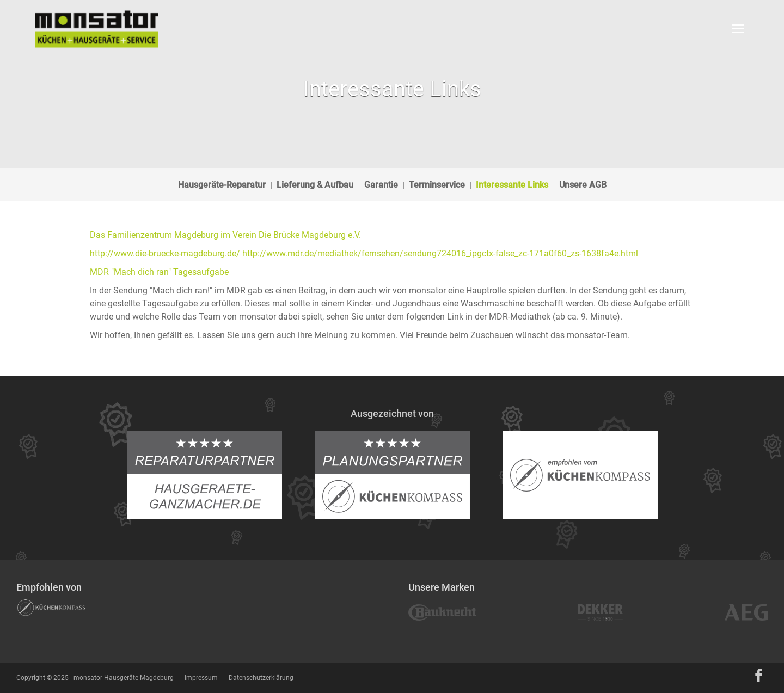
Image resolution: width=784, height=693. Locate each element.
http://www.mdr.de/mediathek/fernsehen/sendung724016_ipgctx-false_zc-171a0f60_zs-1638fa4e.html (440, 253)
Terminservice (437, 185)
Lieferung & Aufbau (315, 185)
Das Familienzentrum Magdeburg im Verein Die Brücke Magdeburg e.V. (225, 235)
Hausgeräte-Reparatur (222, 185)
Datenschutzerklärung (261, 678)
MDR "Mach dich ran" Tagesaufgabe (159, 272)
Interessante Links (512, 185)
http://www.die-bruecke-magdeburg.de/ (165, 253)
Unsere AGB (583, 185)
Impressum (201, 678)
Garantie (381, 185)
